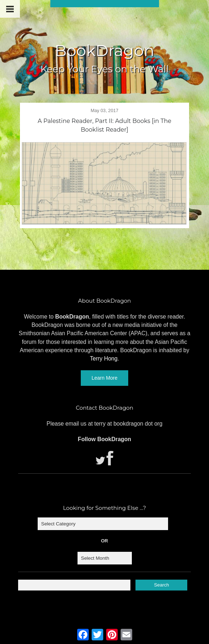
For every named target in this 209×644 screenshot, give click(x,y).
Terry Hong (104, 359)
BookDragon (104, 50)
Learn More (105, 378)
